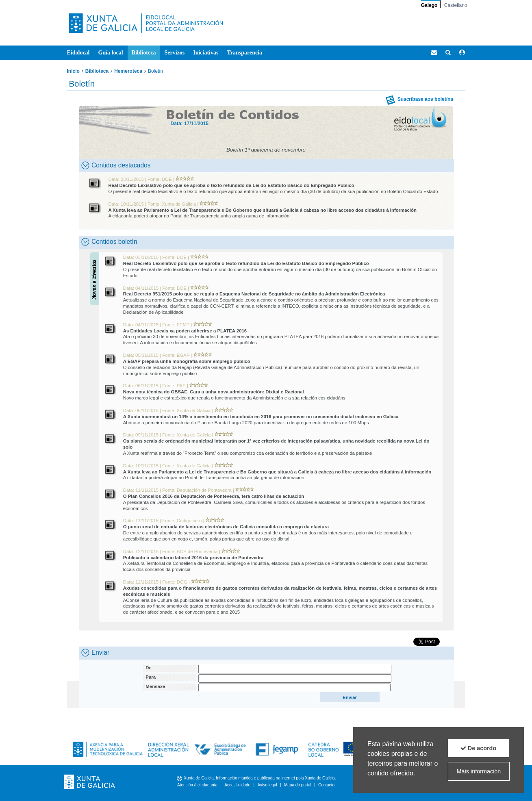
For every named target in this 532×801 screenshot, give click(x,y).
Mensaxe (155, 686)
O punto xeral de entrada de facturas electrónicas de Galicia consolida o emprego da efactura (226, 527)
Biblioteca (97, 71)
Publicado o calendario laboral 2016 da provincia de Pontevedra (193, 558)
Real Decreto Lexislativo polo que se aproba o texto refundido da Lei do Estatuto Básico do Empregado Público (231, 185)
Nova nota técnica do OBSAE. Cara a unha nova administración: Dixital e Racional (214, 392)
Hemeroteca (128, 71)
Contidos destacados (116, 165)
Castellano (456, 5)
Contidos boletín (109, 242)
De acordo (478, 748)
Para (151, 677)
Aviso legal (267, 785)
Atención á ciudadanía (197, 785)
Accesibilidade (237, 785)
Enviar (95, 653)
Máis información (479, 771)
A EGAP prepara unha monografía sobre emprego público (187, 361)
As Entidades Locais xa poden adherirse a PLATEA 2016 (185, 331)
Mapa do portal (298, 785)
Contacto (326, 785)
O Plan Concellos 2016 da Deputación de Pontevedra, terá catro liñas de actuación (214, 496)
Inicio (73, 71)
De (149, 668)
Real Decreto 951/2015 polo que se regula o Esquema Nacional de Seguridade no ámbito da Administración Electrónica (254, 294)
